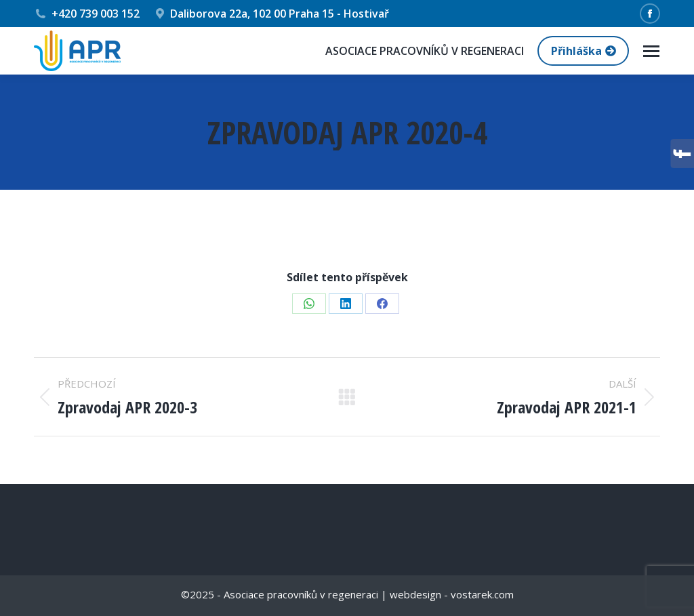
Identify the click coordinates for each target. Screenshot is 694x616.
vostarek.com (482, 594)
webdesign (415, 594)
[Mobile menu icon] (651, 51)
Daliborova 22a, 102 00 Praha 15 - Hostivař (271, 14)
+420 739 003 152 (87, 14)
